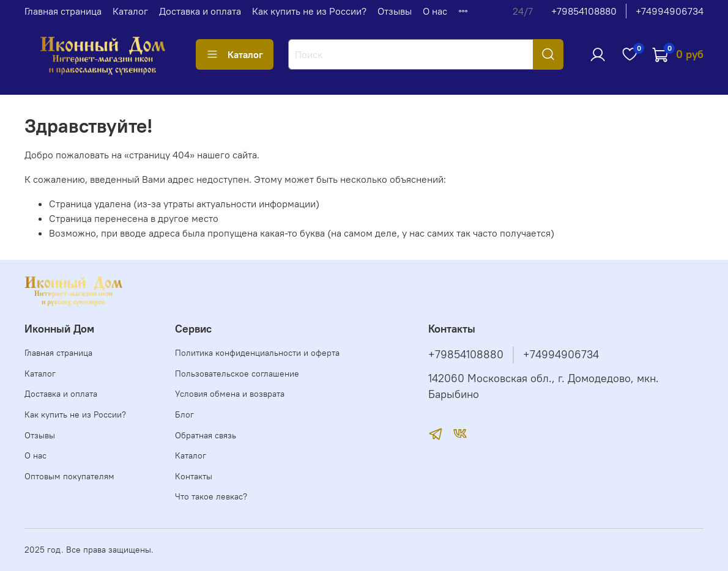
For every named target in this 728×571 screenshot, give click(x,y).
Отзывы (395, 11)
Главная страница (63, 11)
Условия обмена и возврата (230, 394)
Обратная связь (206, 435)
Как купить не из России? (309, 11)
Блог (184, 414)
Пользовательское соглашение (237, 374)
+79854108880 (584, 11)
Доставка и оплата (200, 11)
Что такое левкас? (211, 496)
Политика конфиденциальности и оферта (257, 353)
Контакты (194, 476)
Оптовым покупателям (69, 476)
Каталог (130, 11)
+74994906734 (670, 11)
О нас (435, 11)
